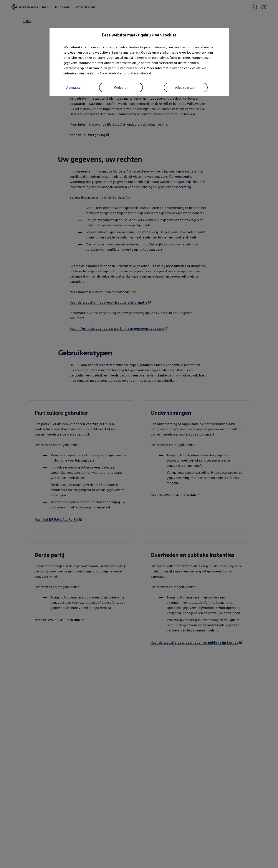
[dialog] (139, 434)
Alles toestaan (186, 87)
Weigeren (121, 87)
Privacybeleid (141, 73)
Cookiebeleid (109, 73)
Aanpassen (74, 87)
